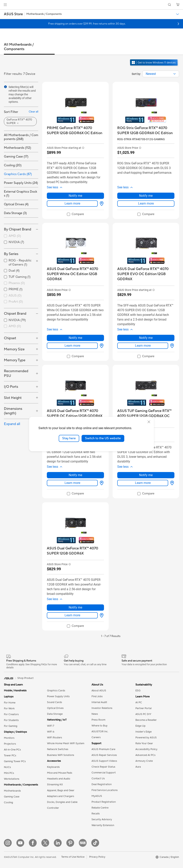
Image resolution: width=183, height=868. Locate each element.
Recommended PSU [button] (16, 373)
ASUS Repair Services (104, 755)
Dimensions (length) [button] (13, 411)
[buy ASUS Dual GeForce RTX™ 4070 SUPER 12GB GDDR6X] (75, 551)
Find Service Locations (105, 790)
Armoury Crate (144, 761)
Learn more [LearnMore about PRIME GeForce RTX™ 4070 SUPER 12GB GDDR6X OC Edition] (72, 203)
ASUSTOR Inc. (100, 732)
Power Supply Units (58, 696)
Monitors (9, 738)
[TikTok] (95, 843)
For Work (9, 709)
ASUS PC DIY (143, 714)
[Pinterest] (70, 843)
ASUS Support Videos (104, 761)
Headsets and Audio (59, 779)
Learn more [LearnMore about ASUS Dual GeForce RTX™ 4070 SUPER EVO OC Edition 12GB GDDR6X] (143, 346)
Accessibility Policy (146, 749)
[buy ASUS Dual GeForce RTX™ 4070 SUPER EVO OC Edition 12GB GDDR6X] (146, 274)
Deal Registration (102, 784)
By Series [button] (11, 254)
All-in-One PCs (12, 750)
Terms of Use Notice (73, 857)
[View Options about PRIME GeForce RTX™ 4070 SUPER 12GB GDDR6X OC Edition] (101, 204)
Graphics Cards (56, 691)
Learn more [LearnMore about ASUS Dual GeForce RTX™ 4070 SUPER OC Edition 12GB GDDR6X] (72, 483)
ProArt (16, 302)
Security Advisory (102, 819)
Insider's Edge (143, 732)
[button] (5, 5)
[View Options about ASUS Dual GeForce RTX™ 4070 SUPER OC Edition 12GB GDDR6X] (101, 483)
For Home (10, 703)
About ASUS (99, 691)
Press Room (98, 720)
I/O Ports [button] (11, 387)
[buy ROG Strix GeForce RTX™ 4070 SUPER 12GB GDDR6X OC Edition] (146, 131)
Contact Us (98, 779)
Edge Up (140, 726)
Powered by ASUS (146, 738)
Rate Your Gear (144, 743)
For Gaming (11, 726)
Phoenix (17, 283)
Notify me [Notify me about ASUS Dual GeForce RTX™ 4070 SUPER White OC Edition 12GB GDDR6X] (75, 338)
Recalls (96, 814)
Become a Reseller (146, 720)
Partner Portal (143, 708)
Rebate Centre (100, 808)
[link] (92, 5)
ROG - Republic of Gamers (20, 263)
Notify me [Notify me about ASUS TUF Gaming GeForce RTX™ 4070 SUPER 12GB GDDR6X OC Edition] (146, 475)
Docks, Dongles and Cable (62, 802)
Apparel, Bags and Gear (61, 790)
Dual (14, 271)
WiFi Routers (55, 738)
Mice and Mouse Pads (60, 773)
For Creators (11, 714)
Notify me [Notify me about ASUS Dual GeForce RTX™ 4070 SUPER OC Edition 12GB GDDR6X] (75, 475)
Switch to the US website (103, 438)
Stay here (69, 438)
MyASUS (97, 796)
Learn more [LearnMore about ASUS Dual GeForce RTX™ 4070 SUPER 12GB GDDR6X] (72, 615)
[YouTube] (20, 843)
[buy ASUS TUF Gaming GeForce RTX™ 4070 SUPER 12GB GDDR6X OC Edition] (146, 416)
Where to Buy (99, 726)
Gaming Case (12, 797)
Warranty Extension (103, 825)
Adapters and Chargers (61, 796)
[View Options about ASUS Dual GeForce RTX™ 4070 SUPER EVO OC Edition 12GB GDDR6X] (171, 346)
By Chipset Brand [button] (18, 229)
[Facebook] (33, 843)
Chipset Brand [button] (15, 314)
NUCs (7, 767)
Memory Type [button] (15, 360)
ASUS (15, 296)
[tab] (29, 49)
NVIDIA (16, 242)
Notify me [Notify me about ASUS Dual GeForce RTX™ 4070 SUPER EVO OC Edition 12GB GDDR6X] (146, 338)
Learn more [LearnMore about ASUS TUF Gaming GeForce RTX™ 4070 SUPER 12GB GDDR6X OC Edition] (143, 483)
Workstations (12, 779)
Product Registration (104, 802)
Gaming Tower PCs (15, 761)
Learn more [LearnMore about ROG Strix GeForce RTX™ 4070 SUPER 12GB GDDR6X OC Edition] (146, 203)
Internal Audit (99, 702)
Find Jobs (97, 696)
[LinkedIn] (58, 843)
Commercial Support (104, 773)
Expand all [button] (12, 424)
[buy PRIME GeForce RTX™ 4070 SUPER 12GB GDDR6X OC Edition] (75, 131)
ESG (138, 691)
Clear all (33, 112)
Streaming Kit (55, 785)
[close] (149, 422)
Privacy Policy (97, 857)
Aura (138, 767)
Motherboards (12, 791)
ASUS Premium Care (103, 749)
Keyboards (53, 767)
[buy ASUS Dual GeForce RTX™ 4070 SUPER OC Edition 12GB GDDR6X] (75, 413)
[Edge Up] (83, 843)
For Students (11, 720)
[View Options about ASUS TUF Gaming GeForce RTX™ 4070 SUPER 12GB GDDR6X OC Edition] (171, 483)
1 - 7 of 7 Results (111, 636)
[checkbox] (21, 236)
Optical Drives (55, 708)
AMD (15, 236)
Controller (53, 808)
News (95, 714)
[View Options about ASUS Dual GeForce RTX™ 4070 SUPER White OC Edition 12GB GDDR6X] (101, 346)
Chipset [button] (10, 338)
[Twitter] (45, 843)
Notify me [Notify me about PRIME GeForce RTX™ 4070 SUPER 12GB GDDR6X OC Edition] (75, 196)
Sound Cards (55, 702)
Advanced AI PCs (145, 755)
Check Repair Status (103, 767)
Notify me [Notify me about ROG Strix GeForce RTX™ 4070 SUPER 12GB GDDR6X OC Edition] (146, 196)
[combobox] (161, 74)
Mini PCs (9, 773)
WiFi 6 (51, 732)
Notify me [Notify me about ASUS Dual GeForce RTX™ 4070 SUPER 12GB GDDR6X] (75, 607)
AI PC (139, 702)
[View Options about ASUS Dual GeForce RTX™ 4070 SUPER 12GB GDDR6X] (101, 615)
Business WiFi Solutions (61, 755)
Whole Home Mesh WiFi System (66, 743)
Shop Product (25, 678)
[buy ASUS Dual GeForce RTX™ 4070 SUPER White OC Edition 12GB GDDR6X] (75, 274)
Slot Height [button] (13, 398)
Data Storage (55, 714)
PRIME (16, 289)
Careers (96, 737)
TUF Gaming (20, 277)
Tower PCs (10, 756)
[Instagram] (8, 843)
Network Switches (58, 749)
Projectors (10, 744)
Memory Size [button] (14, 349)
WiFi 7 (51, 726)
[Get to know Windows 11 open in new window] (154, 66)
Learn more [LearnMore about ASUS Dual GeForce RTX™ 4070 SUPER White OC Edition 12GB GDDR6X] (72, 346)
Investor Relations (102, 708)
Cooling (8, 802)
